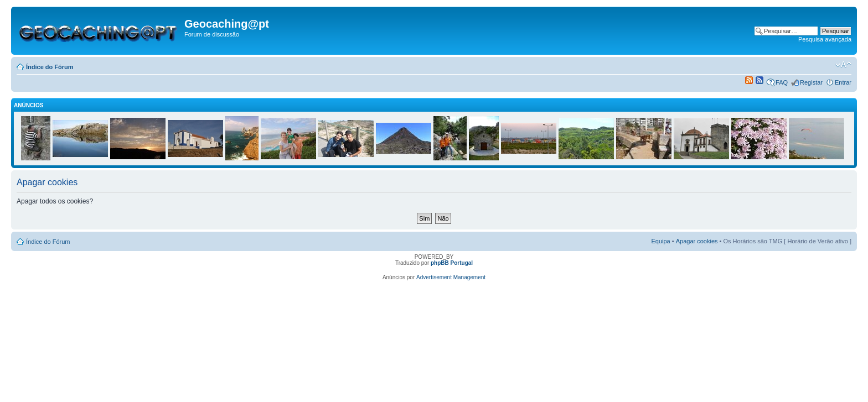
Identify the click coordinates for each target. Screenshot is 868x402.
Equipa (660, 241)
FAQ (782, 82)
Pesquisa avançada (825, 39)
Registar (811, 82)
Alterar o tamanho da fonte (843, 65)
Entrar (843, 82)
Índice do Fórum (50, 67)
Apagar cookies (697, 241)
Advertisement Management (451, 277)
